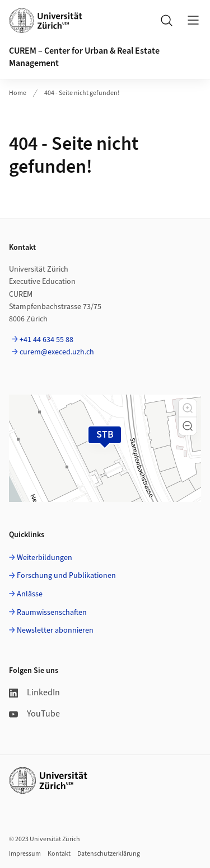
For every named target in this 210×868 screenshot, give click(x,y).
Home (18, 93)
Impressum (25, 854)
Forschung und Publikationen (66, 576)
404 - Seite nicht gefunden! (82, 93)
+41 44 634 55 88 (46, 340)
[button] (188, 408)
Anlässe (30, 594)
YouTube (34, 714)
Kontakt (59, 854)
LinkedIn (34, 692)
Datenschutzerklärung (109, 854)
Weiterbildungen (45, 558)
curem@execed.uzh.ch (57, 352)
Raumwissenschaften (52, 613)
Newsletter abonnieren (55, 630)
